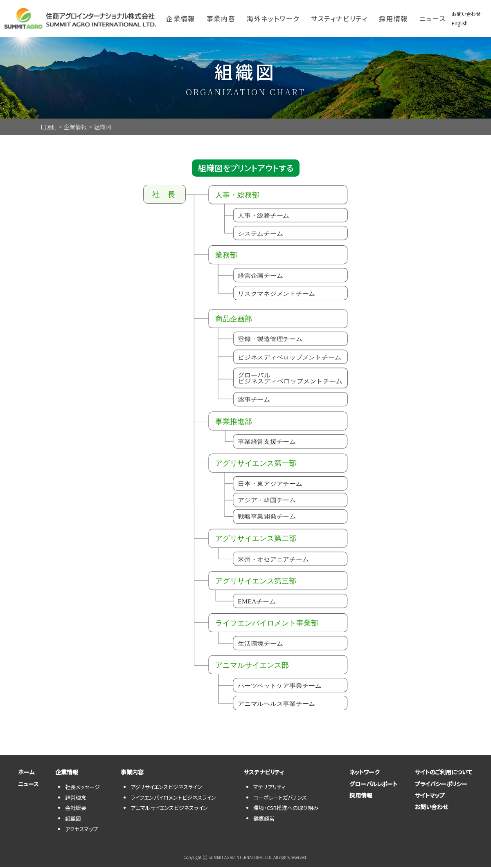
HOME (49, 127)
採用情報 (393, 18)
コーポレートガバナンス (280, 799)
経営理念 (76, 799)
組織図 (73, 820)
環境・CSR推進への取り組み (286, 809)
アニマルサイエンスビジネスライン (169, 809)
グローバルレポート (370, 789)
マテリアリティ (269, 788)
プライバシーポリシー (437, 789)
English (460, 23)
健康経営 (264, 820)
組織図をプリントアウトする (246, 169)
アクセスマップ (81, 830)
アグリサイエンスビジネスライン (166, 788)
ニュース (432, 18)
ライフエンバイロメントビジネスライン (173, 799)
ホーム (23, 774)
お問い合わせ (466, 14)
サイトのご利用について (440, 774)
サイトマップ (426, 804)
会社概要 (76, 809)
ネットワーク (361, 774)
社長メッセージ (82, 788)
